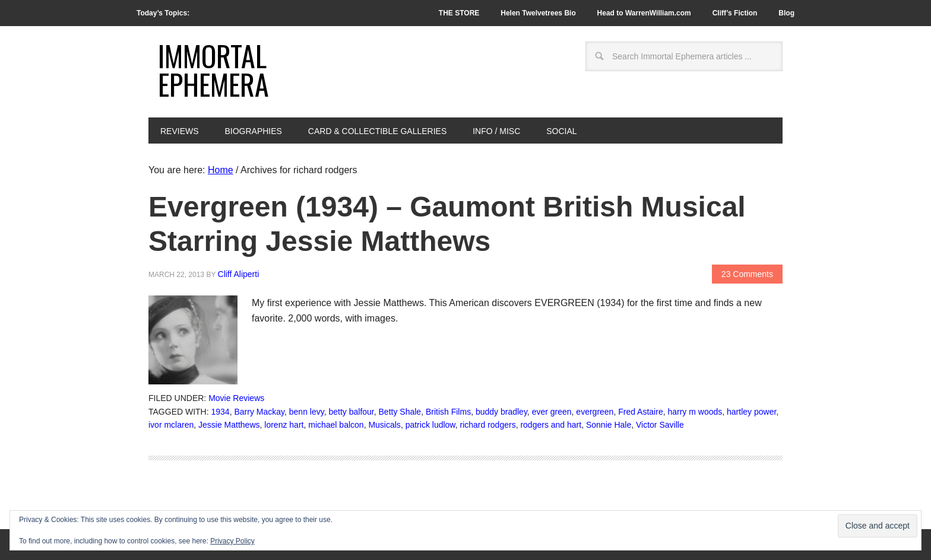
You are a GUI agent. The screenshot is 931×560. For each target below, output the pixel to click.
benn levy (307, 412)
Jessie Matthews (229, 425)
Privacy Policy (232, 541)
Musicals (384, 425)
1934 (221, 412)
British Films (448, 412)
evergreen (595, 412)
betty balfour (351, 412)
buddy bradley (501, 412)
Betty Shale (400, 412)
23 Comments (747, 274)
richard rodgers (487, 425)
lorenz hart (284, 425)
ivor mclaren (171, 425)
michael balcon (336, 425)
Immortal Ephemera (213, 70)
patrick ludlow (430, 425)
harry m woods (695, 412)
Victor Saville (660, 425)
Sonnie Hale (609, 425)
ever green (552, 412)
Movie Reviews (236, 398)
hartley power (751, 412)
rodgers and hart (551, 425)
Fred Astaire (640, 412)
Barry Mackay (259, 412)
